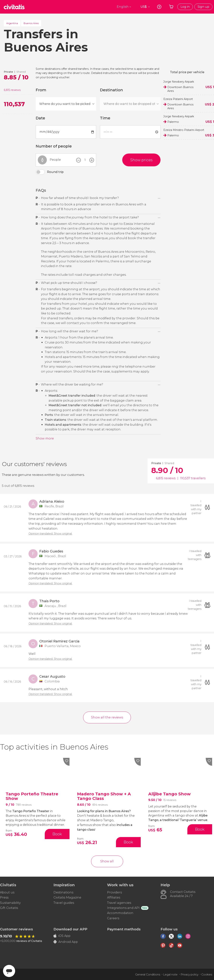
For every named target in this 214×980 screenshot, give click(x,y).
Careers (113, 918)
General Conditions (148, 975)
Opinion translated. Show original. (50, 534)
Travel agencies (119, 903)
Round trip (55, 172)
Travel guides (64, 903)
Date (40, 118)
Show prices (141, 160)
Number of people (54, 146)
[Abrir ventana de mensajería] (9, 971)
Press (4, 897)
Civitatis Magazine (67, 897)
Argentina (12, 23)
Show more (45, 438)
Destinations (63, 892)
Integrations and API (123, 908)
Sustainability (10, 903)
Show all (107, 861)
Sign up (203, 7)
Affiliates (114, 897)
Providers (114, 892)
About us (7, 892)
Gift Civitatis (9, 908)
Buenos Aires (31, 23)
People (55, 160)
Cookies (207, 975)
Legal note (170, 975)
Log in (185, 7)
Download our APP (70, 929)
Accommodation (120, 913)
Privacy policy (189, 975)
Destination (111, 90)
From (41, 90)
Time (105, 118)
